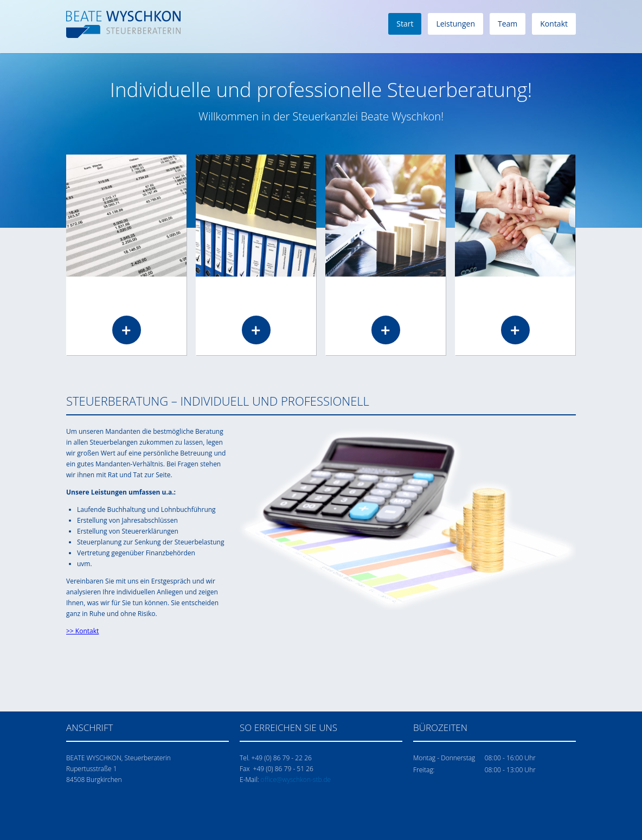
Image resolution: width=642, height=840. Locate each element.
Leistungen (455, 24)
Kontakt (554, 24)
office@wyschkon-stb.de (296, 780)
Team (508, 24)
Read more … (127, 330)
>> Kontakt (82, 631)
